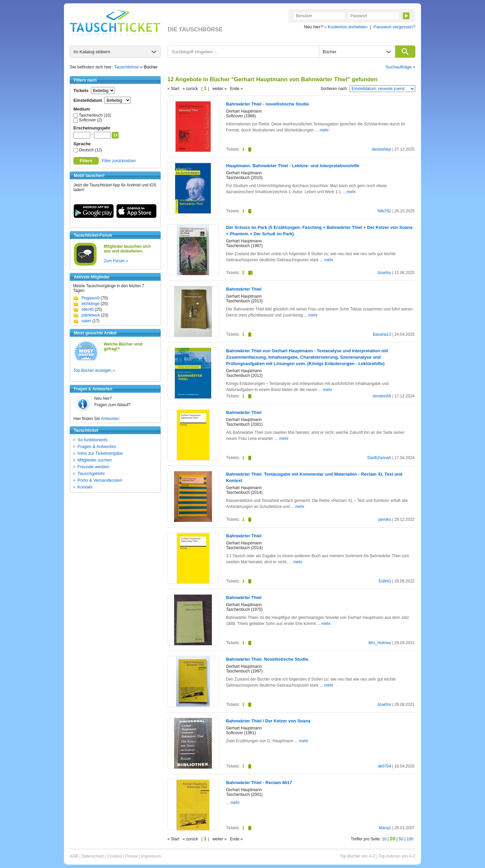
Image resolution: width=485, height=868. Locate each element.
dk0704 (384, 766)
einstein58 (382, 396)
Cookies (115, 856)
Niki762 (384, 211)
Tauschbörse (127, 67)
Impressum (151, 856)
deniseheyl (381, 149)
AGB (74, 856)
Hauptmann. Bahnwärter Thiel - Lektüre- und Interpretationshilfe (293, 166)
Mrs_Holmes (380, 643)
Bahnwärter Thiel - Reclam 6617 (259, 783)
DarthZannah (379, 458)
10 (384, 839)
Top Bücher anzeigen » (94, 370)
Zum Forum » (116, 261)
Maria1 (385, 828)
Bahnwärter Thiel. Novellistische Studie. (268, 659)
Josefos (384, 273)
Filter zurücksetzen (119, 161)
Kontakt (85, 487)
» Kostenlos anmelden (346, 27)
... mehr (322, 130)
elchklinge (90, 304)
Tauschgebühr (91, 473)
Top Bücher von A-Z (358, 856)
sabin (86, 321)
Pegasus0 (90, 298)
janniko (385, 519)
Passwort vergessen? (394, 27)
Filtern (86, 161)
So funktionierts (93, 440)
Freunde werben (93, 467)
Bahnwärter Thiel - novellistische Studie (267, 104)
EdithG (385, 581)
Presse (132, 856)
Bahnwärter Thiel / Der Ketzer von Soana (268, 721)
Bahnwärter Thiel (244, 289)
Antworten (110, 419)
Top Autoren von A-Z (397, 856)
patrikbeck (91, 315)
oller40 (88, 309)
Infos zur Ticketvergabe (100, 453)
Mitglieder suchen (95, 460)
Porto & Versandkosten (100, 480)
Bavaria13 (382, 334)
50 (401, 839)
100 (410, 839)
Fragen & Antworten (97, 446)
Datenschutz (93, 856)
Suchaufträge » (400, 67)
